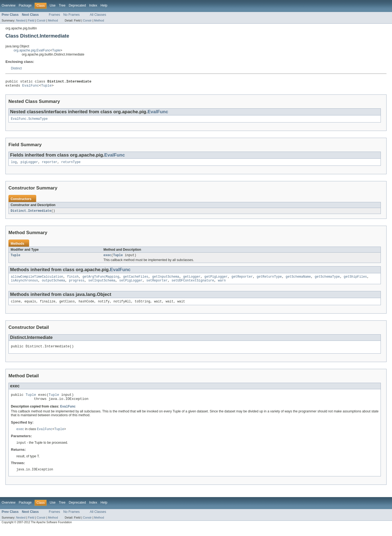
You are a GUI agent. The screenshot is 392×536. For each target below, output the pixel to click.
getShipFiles (355, 281)
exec (107, 259)
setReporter (157, 285)
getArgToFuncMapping (101, 281)
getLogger (192, 281)
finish (73, 281)
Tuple (56, 50)
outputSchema (53, 285)
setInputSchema (102, 285)
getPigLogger (216, 281)
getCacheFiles (136, 281)
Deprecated (77, 5)
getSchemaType (327, 281)
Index (93, 5)
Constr (41, 20)
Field (31, 20)
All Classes (98, 15)
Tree (62, 5)
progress (77, 285)
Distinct (16, 68)
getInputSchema (166, 281)
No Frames (72, 15)
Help (104, 5)
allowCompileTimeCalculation (37, 281)
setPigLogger (131, 285)
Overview (9, 5)
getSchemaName (298, 281)
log (14, 165)
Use (53, 5)
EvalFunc (31, 87)
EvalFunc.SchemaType (29, 121)
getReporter (242, 281)
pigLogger (29, 165)
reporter (50, 165)
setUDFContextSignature (193, 285)
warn (222, 285)
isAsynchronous (24, 285)
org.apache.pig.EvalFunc (32, 50)
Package (25, 5)
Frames (54, 15)
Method (53, 20)
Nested (21, 20)
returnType (71, 165)
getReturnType (269, 281)
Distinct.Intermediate (31, 214)
